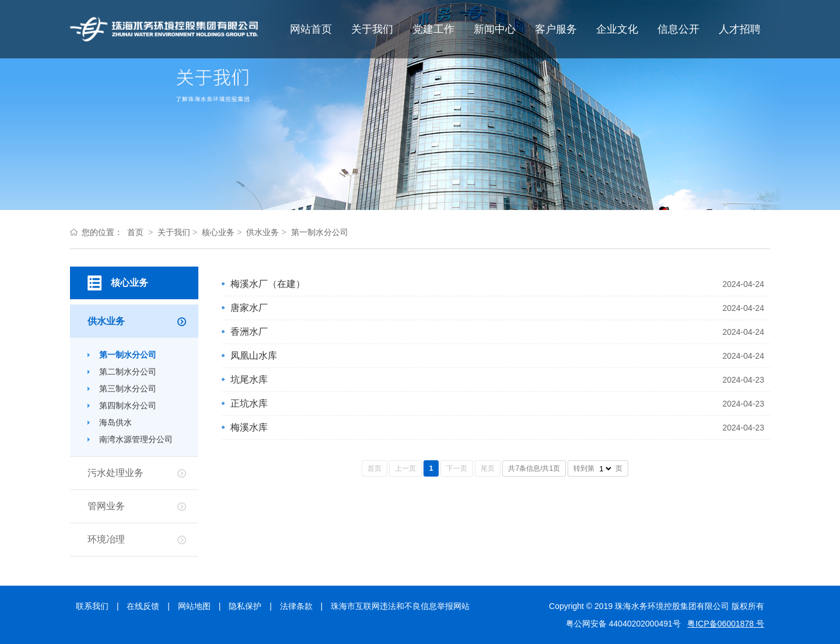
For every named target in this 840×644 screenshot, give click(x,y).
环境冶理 (106, 539)
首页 (135, 232)
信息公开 (678, 29)
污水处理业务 (116, 473)
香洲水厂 (249, 332)
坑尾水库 (249, 379)
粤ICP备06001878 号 (726, 624)
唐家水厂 (249, 308)
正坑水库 (249, 403)
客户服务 (556, 29)
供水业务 (262, 232)
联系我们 (92, 606)
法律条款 (296, 606)
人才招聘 (740, 29)
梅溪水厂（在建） (268, 284)
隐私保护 (245, 606)
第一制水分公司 (320, 232)
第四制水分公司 (128, 405)
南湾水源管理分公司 (136, 439)
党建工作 (433, 29)
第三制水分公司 (128, 388)
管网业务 (106, 506)
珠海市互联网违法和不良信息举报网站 (400, 606)
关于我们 (372, 29)
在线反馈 (143, 606)
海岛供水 (116, 422)
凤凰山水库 (254, 356)
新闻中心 (495, 29)
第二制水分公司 (128, 372)
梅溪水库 (249, 427)
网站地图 (194, 606)
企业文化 (617, 29)
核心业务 (218, 232)
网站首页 (311, 29)
